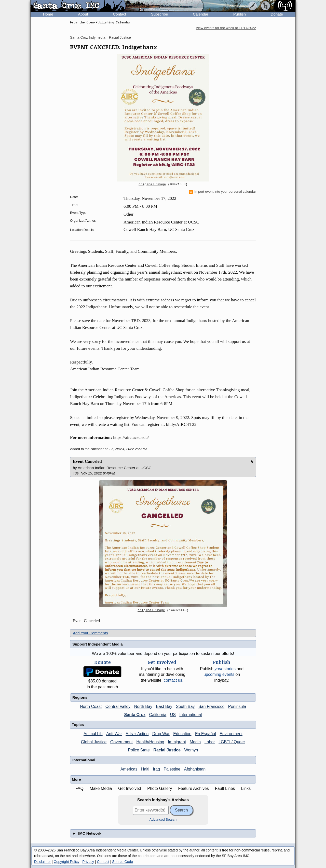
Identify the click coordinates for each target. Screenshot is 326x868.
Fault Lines (225, 788)
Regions (80, 697)
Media (195, 742)
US (173, 715)
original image (152, 185)
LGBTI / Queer (232, 742)
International (191, 715)
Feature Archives (194, 788)
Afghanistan (195, 769)
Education (182, 734)
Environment (231, 734)
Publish (240, 14)
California (158, 715)
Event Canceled (87, 461)
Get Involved (130, 788)
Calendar (201, 14)
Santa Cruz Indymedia (88, 37)
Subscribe (160, 14)
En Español (206, 734)
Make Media (101, 788)
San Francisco (211, 706)
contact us (173, 680)
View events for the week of (226, 28)
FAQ (79, 788)
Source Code (123, 862)
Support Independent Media (98, 644)
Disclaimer (42, 862)
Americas (129, 769)
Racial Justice (120, 37)
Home (48, 14)
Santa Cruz (135, 715)
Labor (210, 742)
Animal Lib (93, 734)
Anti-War (114, 734)
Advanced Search (163, 820)
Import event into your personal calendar (222, 192)
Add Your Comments (90, 633)
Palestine (172, 769)
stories (225, 669)
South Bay (185, 706)
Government (121, 742)
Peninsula (237, 706)
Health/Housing (150, 742)
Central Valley (118, 706)
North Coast (91, 706)
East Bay (164, 706)
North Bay (143, 706)
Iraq (156, 769)
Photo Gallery (160, 788)
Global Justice (94, 742)
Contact (119, 14)
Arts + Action (137, 734)
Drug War (161, 734)
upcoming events (219, 674)
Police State (139, 750)
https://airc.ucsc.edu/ (131, 437)
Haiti (145, 769)
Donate (277, 14)
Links (246, 788)
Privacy (88, 862)
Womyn (191, 750)
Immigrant (177, 742)
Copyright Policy (67, 862)
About (83, 14)
